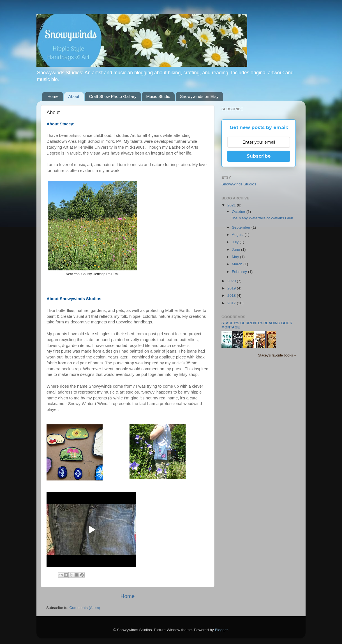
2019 (232, 288)
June (236, 249)
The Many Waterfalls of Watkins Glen (262, 218)
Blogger (221, 630)
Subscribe (259, 156)
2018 (232, 295)
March (238, 264)
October (239, 212)
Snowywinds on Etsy (199, 96)
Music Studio (158, 96)
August (238, 235)
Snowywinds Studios (239, 184)
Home (53, 96)
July (236, 242)
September (242, 227)
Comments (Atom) (85, 608)
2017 (232, 303)
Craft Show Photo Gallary (113, 96)
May (236, 257)
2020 (232, 281)
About (74, 96)
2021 (232, 205)
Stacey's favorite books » (277, 355)
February (240, 272)
